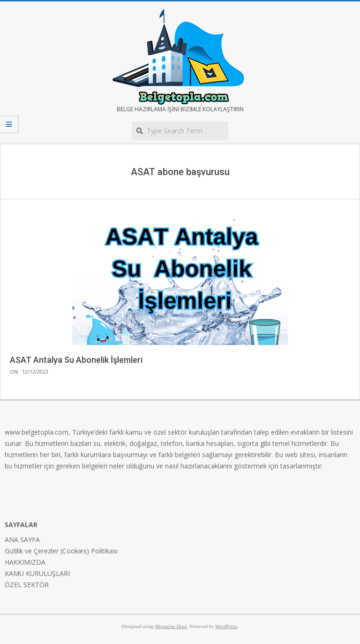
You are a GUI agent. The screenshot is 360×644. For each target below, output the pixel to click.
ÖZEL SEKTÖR (27, 585)
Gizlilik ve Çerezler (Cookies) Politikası (61, 551)
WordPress (226, 626)
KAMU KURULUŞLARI (37, 573)
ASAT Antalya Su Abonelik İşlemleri (76, 360)
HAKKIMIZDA (25, 562)
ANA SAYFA (22, 540)
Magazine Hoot (171, 626)
